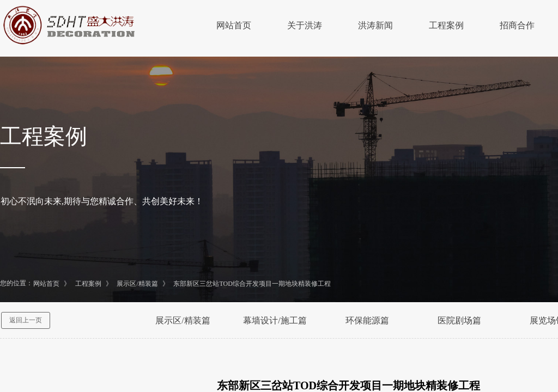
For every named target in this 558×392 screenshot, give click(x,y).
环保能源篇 (367, 320)
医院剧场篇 (459, 320)
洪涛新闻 (375, 25)
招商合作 (517, 25)
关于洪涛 (305, 25)
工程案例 (446, 25)
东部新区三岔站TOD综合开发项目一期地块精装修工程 (252, 284)
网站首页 (234, 25)
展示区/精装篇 (137, 284)
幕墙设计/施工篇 (275, 320)
